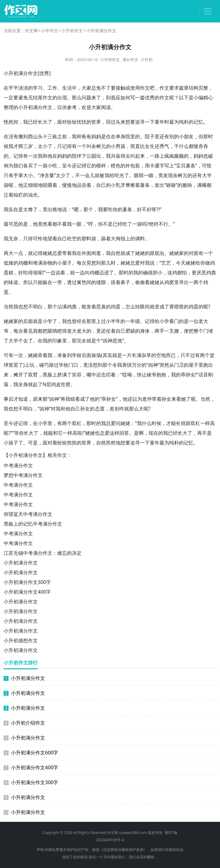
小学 (47, 321)
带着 (67, 253)
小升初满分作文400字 (27, 592)
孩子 (13, 443)
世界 (96, 122)
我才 (13, 146)
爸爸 (86, 136)
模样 (101, 166)
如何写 (128, 98)
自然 (116, 253)
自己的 (103, 185)
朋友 (189, 136)
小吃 (52, 166)
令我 (117, 365)
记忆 (198, 122)
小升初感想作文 (21, 640)
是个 (96, 341)
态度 (100, 409)
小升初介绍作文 (24, 723)
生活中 (69, 88)
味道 (13, 282)
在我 (43, 341)
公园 (91, 156)
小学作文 (50, 31)
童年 (159, 122)
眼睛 (139, 175)
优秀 (44, 73)
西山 (33, 136)
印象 (57, 341)
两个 (198, 282)
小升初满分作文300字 (27, 582)
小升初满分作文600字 (31, 753)
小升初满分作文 (21, 563)
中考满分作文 (18, 465)
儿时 (111, 263)
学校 (77, 355)
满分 (38, 107)
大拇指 (118, 238)
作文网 (31, 31)
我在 (77, 253)
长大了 (45, 122)
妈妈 (96, 136)
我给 (110, 175)
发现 (168, 175)
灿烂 (18, 195)
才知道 (21, 399)
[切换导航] (208, 11)
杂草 (146, 355)
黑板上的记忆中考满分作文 (33, 524)
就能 (48, 433)
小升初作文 (72, 31)
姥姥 (47, 253)
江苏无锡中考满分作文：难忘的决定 (43, 553)
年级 (135, 321)
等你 (19, 433)
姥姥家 (176, 253)
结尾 (38, 98)
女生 (150, 146)
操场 (96, 355)
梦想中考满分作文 (23, 475)
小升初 (147, 60)
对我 (145, 263)
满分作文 (130, 60)
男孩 (120, 146)
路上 (159, 156)
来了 (96, 98)
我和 (77, 136)
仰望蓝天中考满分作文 (28, 514)
